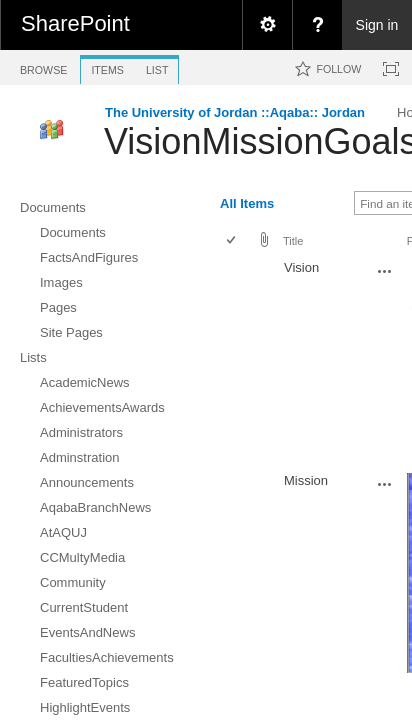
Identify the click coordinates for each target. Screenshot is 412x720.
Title (293, 241)
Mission (306, 480)
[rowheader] (236, 361)
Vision (301, 267)
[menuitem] (267, 25)
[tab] (43, 66)
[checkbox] (232, 241)
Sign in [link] (377, 25)
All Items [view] (247, 203)
